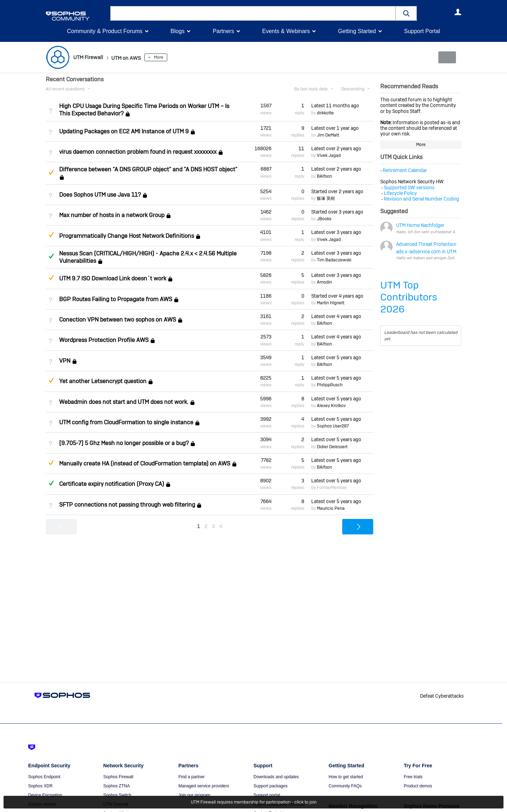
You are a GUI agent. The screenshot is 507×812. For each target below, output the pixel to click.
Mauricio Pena (331, 508)
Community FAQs (345, 786)
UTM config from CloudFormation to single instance (126, 422)
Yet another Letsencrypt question (103, 381)
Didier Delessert (332, 446)
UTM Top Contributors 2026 (409, 297)
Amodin (324, 282)
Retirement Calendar (405, 170)
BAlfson (324, 176)
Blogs (177, 31)
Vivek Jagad (329, 156)
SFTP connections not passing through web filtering (127, 505)
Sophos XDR (40, 786)
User (458, 12)
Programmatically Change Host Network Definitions (127, 236)
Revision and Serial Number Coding (421, 199)
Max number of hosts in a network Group (112, 215)
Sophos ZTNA (116, 786)
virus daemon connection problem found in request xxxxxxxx (138, 152)
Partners (223, 31)
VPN (65, 361)
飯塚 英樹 (326, 198)
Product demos (418, 786)
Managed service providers (204, 786)
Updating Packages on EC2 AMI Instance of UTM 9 (124, 131)
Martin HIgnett (331, 303)
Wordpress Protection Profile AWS (104, 340)
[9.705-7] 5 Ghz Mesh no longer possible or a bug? (124, 443)
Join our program (195, 795)
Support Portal (422, 31)
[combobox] (253, 13)
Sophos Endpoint (44, 777)
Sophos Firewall (118, 777)
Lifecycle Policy (400, 193)
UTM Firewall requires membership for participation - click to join (254, 802)
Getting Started (357, 31)
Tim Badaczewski (334, 260)
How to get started (346, 777)
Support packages (271, 786)
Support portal (267, 795)
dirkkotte (325, 113)
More (171, 57)
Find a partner (192, 777)
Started (337, 191)
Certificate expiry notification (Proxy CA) (112, 484)
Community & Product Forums (105, 31)
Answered (51, 256)
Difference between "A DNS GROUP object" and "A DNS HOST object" (148, 169)
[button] (406, 13)
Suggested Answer (51, 172)
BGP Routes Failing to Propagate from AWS (116, 299)
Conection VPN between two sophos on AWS (118, 320)
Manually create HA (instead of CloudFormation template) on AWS (145, 464)
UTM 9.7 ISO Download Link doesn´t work (113, 278)
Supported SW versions (409, 187)
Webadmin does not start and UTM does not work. (124, 402)
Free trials (413, 777)
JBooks (324, 219)
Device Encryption (45, 795)
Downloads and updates (276, 777)
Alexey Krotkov (331, 406)
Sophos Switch (117, 795)
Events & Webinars (286, 31)
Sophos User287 (333, 426)
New (445, 57)
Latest (335, 106)
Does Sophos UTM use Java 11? (100, 195)
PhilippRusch (330, 385)
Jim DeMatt (328, 135)
